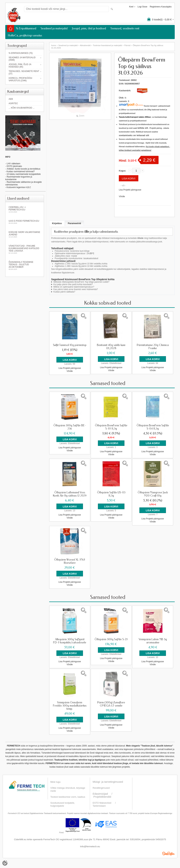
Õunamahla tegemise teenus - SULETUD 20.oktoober (25, 266)
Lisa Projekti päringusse (130, 190)
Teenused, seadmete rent (125, 28)
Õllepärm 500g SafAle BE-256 (70, 427)
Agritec (13, 103)
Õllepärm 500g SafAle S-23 (111, 639)
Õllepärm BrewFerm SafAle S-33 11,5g (111, 427)
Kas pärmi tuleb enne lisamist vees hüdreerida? (76, 289)
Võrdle (122, 196)
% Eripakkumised (26, 28)
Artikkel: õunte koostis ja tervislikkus (23, 169)
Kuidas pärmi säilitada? (64, 292)
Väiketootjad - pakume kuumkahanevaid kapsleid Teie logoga (25, 249)
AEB (11, 99)
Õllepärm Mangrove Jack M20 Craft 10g (153, 494)
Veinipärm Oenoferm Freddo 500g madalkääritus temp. (70, 705)
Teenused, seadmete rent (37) (24, 72)
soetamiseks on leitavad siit (134, 135)
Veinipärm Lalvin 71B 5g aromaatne (153, 640)
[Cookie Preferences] (5, 863)
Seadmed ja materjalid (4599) (22, 59)
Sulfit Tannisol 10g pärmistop (70, 345)
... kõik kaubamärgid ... (22, 108)
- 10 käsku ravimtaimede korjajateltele (23, 174)
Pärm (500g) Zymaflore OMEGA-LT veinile (111, 704)
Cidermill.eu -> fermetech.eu (25, 209)
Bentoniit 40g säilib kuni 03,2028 (111, 347)
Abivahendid (85, 45)
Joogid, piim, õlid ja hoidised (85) (20, 66)
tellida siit (143, 128)
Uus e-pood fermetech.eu (25, 222)
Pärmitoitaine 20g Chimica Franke (153, 347)
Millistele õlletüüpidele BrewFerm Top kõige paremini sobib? (81, 282)
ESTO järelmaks (14, 166)
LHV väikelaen (13, 164)
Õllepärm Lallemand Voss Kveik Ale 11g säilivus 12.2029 (70, 494)
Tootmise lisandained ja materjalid (107, 45)
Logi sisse (142, 7)
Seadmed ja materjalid (54, 28)
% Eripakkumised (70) (21, 53)
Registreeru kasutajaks (161, 7)
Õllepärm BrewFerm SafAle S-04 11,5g (153, 427)
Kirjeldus (57, 223)
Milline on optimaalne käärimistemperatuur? (74, 287)
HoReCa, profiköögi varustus (25, 35)
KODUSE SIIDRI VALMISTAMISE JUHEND (25, 234)
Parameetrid (74, 223)
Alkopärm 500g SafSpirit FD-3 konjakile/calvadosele (70, 640)
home (54, 45)
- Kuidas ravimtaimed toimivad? (20, 171)
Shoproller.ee (168, 853)
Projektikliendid (102, 796)
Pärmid (127, 45)
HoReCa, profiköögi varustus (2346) (20, 79)
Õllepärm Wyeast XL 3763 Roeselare (70, 561)
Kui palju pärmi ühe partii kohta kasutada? (73, 284)
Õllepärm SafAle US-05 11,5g (111, 494)
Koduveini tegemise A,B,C (18, 187)
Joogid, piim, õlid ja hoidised (89, 28)
